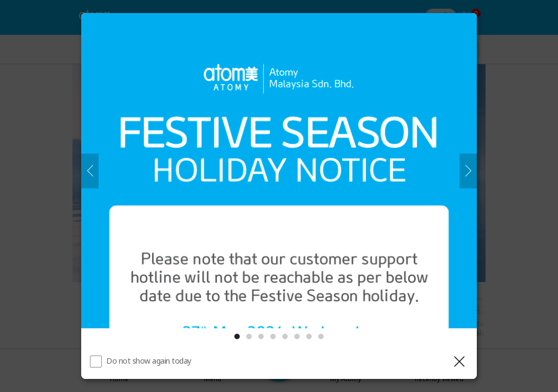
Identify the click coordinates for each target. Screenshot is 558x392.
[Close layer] (459, 362)
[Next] (468, 171)
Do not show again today (149, 361)
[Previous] (90, 171)
